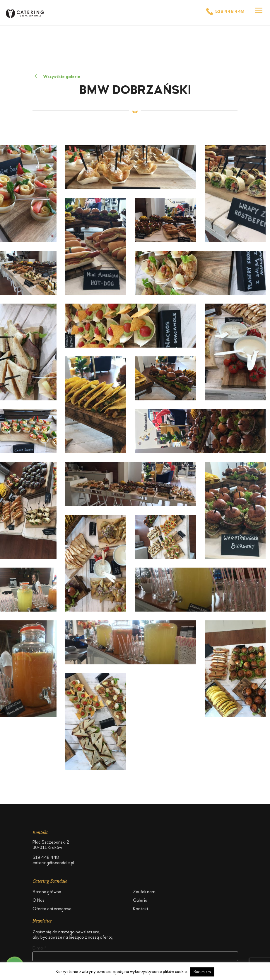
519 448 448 (225, 11)
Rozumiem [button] (202, 972)
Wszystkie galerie (57, 76)
